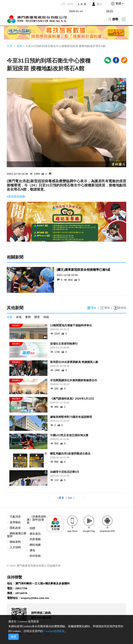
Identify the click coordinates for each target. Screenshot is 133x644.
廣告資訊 (35, 535)
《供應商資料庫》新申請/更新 (37, 520)
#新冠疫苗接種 (16, 197)
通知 (32, 552)
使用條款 (15, 523)
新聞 (19, 46)
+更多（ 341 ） (67, 498)
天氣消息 (15, 517)
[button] (117, 4)
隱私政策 (15, 529)
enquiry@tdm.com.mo (35, 600)
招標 (32, 529)
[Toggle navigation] (124, 19)
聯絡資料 (15, 543)
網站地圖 (35, 546)
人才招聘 (15, 549)
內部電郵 (35, 540)
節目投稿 (35, 557)
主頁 (10, 46)
